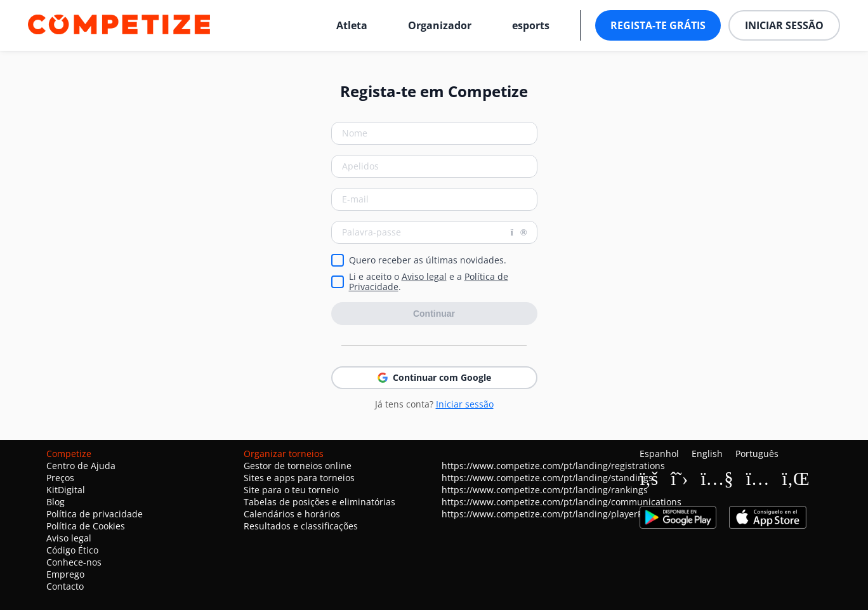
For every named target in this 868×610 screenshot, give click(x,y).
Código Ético (72, 550)
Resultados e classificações (301, 526)
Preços (60, 478)
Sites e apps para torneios (299, 478)
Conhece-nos (74, 562)
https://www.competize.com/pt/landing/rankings (545, 490)
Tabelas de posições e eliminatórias (319, 502)
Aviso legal (424, 276)
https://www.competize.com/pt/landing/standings (547, 478)
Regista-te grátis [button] (658, 25)
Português (757, 454)
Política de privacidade (95, 514)
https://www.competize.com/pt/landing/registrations (553, 466)
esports (531, 25)
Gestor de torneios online (298, 466)
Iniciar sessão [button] (784, 25)
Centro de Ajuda (81, 466)
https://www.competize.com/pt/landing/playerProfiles (555, 514)
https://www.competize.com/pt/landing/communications (562, 502)
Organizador (440, 25)
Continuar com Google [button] (434, 377)
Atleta (352, 25)
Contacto (65, 586)
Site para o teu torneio (291, 490)
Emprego (65, 574)
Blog (56, 502)
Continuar (434, 314)
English (707, 454)
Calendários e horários (292, 514)
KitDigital (66, 490)
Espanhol (659, 454)
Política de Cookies (86, 526)
